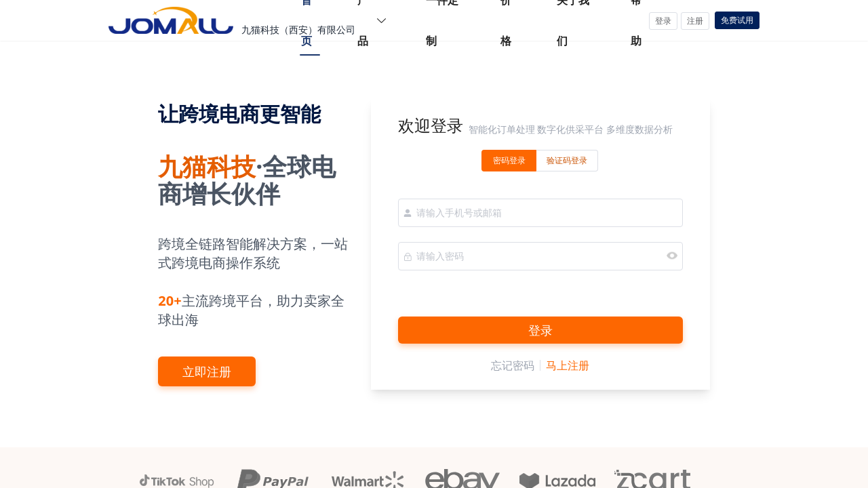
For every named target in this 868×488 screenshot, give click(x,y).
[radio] (509, 161)
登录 (540, 330)
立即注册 (207, 371)
